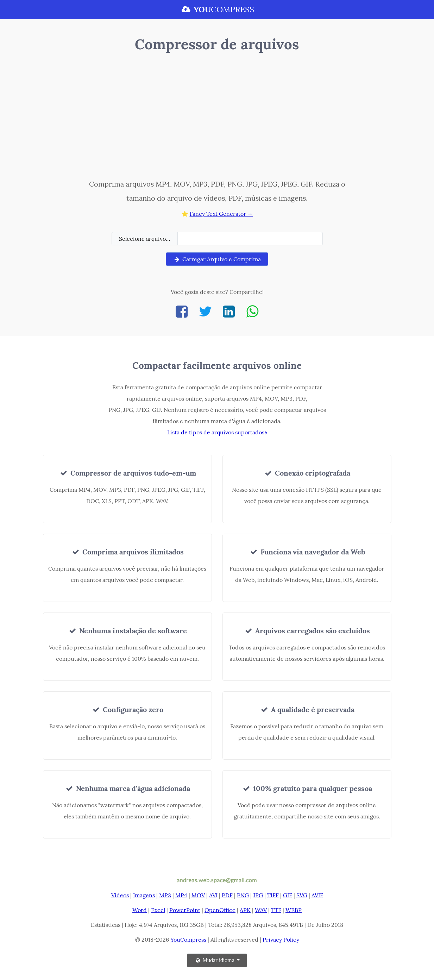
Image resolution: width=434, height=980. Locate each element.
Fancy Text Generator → (221, 214)
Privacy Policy (281, 940)
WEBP (294, 910)
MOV (198, 895)
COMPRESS (217, 9)
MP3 (165, 895)
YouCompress (188, 940)
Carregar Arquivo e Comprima (217, 259)
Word (140, 910)
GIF (288, 895)
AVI (213, 895)
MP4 (181, 895)
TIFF (273, 895)
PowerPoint (185, 910)
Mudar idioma (215, 960)
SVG (302, 895)
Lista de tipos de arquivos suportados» (217, 432)
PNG (243, 895)
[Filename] (250, 239)
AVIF (317, 895)
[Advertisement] (217, 117)
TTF (276, 910)
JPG (258, 895)
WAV (261, 910)
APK (245, 910)
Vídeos (120, 895)
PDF (227, 895)
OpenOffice (220, 910)
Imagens (144, 895)
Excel (158, 910)
